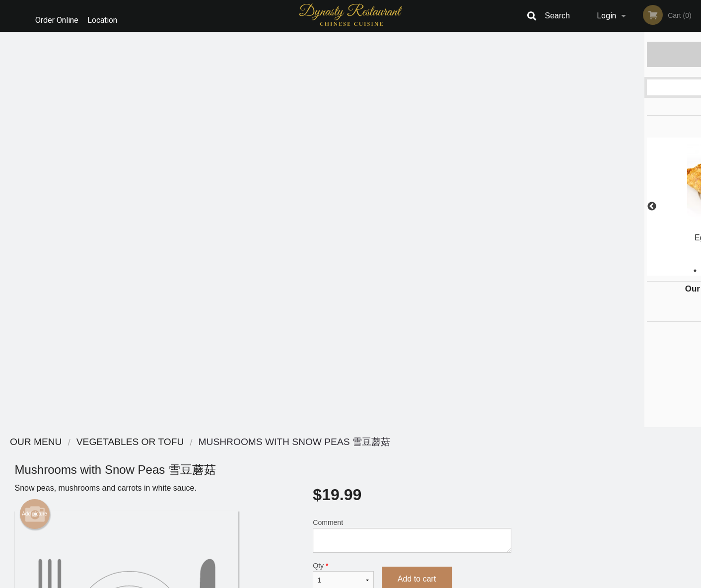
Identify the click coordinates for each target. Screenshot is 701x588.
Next (694, 207)
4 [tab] (621, 271)
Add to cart (417, 184)
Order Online (57, 16)
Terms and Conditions (430, 468)
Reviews (411, 455)
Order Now (613, 54)
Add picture (35, 119)
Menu (325, 455)
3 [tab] (606, 271)
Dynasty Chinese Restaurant (175, 442)
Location (108, 16)
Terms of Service (367, 581)
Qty (343, 180)
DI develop (366, 554)
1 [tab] (576, 271)
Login (606, 16)
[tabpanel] (613, 207)
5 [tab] (636, 271)
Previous (533, 207)
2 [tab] (591, 271)
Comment (412, 140)
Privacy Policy (419, 479)
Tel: (512, 479)
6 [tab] (651, 271)
